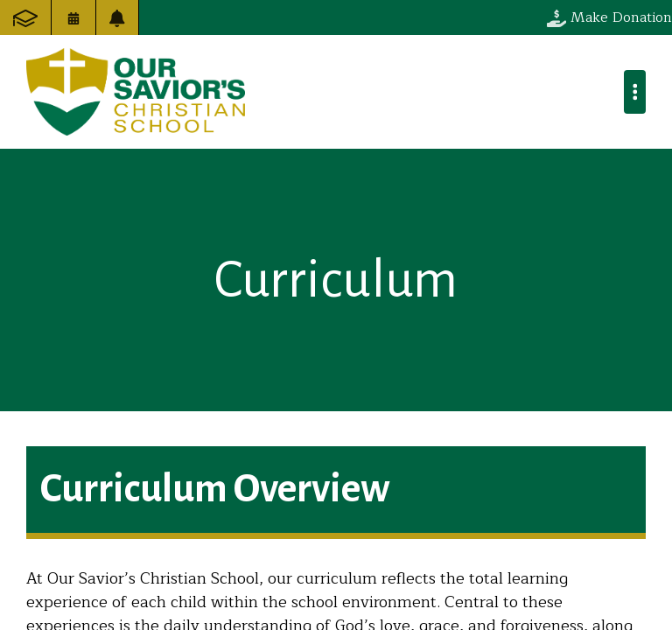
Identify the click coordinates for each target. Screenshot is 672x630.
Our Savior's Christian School (136, 92)
